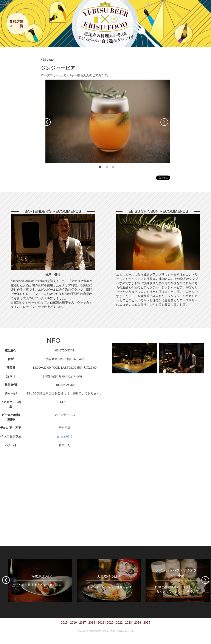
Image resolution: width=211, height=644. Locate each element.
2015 (64, 622)
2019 (101, 622)
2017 (83, 622)
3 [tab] (113, 167)
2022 (119, 622)
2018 (92, 622)
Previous (47, 122)
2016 (73, 622)
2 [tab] (107, 167)
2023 (128, 622)
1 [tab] (100, 167)
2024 (137, 622)
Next (164, 122)
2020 (110, 622)
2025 (147, 622)
